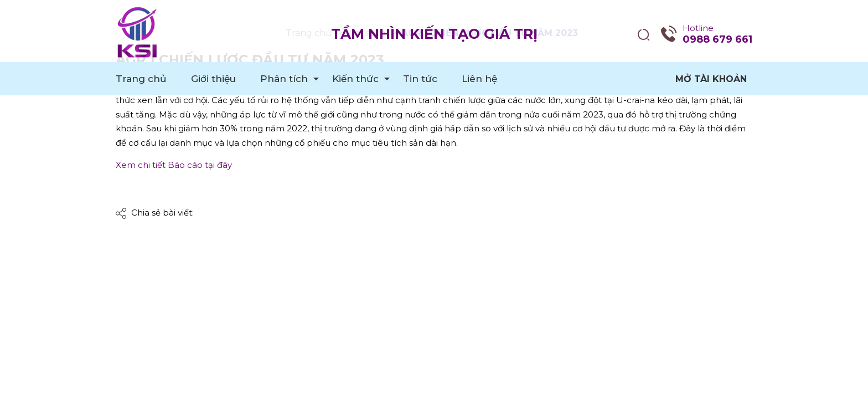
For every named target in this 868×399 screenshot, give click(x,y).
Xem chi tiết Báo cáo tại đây (174, 165)
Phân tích (284, 79)
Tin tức (420, 79)
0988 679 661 (717, 39)
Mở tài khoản (711, 79)
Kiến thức (355, 79)
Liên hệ (479, 79)
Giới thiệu (213, 79)
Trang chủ (141, 79)
